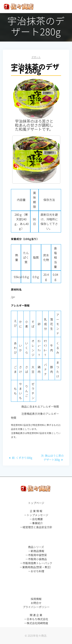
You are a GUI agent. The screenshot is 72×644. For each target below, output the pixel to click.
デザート (36, 57)
